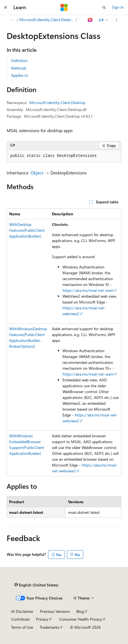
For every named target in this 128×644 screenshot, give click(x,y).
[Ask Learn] (90, 20)
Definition (19, 61)
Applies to (20, 75)
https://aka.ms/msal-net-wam (88, 290)
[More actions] (116, 20)
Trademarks (49, 627)
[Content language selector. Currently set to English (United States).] (37, 585)
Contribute (20, 619)
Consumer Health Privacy (81, 619)
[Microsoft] (64, 8)
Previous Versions (55, 611)
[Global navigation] (6, 8)
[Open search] (104, 8)
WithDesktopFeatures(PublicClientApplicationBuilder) (27, 230)
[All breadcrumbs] (12, 20)
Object (37, 173)
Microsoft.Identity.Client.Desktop (47, 20)
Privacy (42, 619)
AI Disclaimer (22, 611)
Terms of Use (22, 627)
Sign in (118, 7)
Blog (80, 611)
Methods (19, 68)
